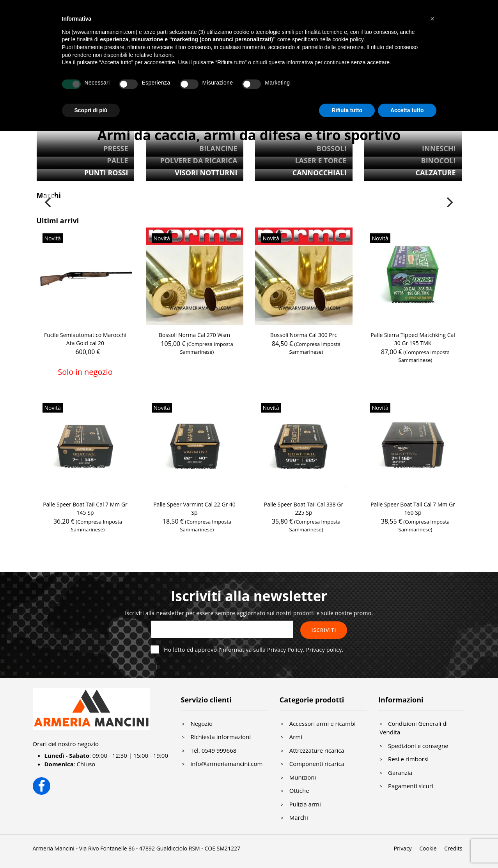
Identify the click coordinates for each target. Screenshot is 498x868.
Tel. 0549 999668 (213, 750)
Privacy (402, 848)
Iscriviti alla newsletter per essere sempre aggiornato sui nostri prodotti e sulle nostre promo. (249, 613)
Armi (296, 737)
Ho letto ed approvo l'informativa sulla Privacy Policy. (253, 650)
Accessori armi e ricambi (323, 723)
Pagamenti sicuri (411, 786)
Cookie (428, 848)
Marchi (299, 817)
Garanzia (400, 773)
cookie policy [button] (348, 39)
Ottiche (299, 790)
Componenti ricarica (317, 764)
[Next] (449, 202)
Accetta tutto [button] (407, 110)
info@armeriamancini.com (226, 764)
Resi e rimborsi (408, 759)
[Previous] (49, 202)
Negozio (201, 723)
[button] (432, 19)
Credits (453, 848)
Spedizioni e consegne (418, 746)
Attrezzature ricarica (317, 750)
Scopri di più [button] (91, 110)
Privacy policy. (325, 650)
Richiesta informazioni (221, 737)
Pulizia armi (305, 804)
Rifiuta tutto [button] (347, 110)
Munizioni (303, 777)
